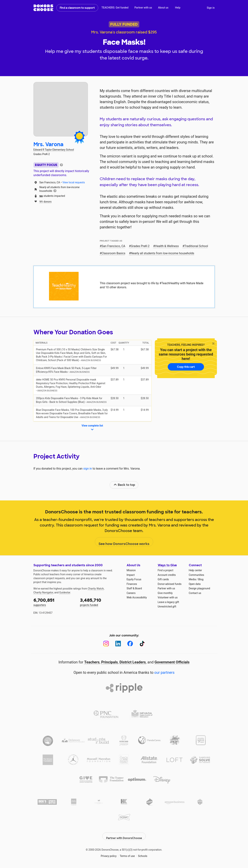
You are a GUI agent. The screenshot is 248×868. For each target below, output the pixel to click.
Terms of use (127, 853)
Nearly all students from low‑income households (162, 253)
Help (178, 8)
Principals (109, 662)
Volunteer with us (168, 597)
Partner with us (143, 8)
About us (163, 8)
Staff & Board (134, 588)
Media (192, 579)
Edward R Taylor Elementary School (54, 150)
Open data (195, 584)
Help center (195, 570)
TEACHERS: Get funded (115, 8)
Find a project (166, 570)
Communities (196, 575)
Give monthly (165, 593)
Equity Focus (134, 579)
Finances (132, 584)
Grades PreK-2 (140, 246)
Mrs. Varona (48, 144)
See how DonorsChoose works (124, 542)
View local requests (74, 182)
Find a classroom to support (77, 8)
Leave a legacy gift (168, 602)
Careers (131, 593)
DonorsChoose (43, 8)
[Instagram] (106, 644)
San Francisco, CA (113, 246)
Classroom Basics (113, 253)
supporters (54, 602)
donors (45, 201)
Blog (201, 579)
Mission (131, 570)
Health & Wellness (167, 246)
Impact (131, 575)
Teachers (92, 662)
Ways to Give (167, 565)
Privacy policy (109, 853)
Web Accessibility (137, 597)
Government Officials (172, 662)
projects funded (101, 602)
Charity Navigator (43, 592)
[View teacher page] (61, 109)
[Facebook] (130, 644)
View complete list (92, 428)
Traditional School (196, 246)
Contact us (195, 593)
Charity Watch (96, 589)
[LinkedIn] (118, 644)
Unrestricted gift (167, 607)
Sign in (211, 8)
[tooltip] (61, 165)
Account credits (167, 575)
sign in (88, 469)
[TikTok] (142, 644)
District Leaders (133, 662)
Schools (143, 853)
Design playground (199, 588)
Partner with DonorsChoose (124, 833)
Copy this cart (186, 367)
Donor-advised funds (170, 584)
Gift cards (163, 579)
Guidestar (65, 592)
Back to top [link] (124, 485)
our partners (165, 672)
